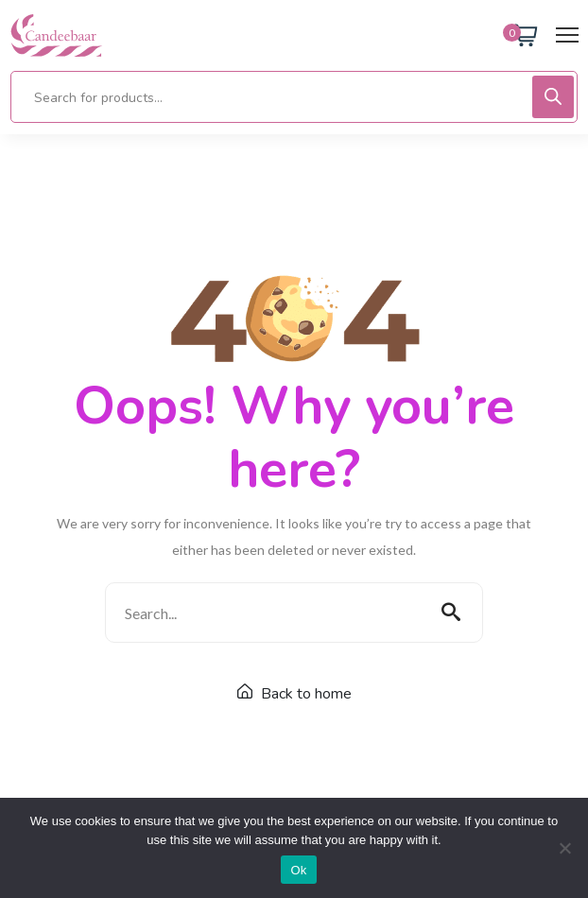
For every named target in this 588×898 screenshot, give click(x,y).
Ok (298, 870)
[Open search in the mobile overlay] (294, 97)
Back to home (294, 694)
